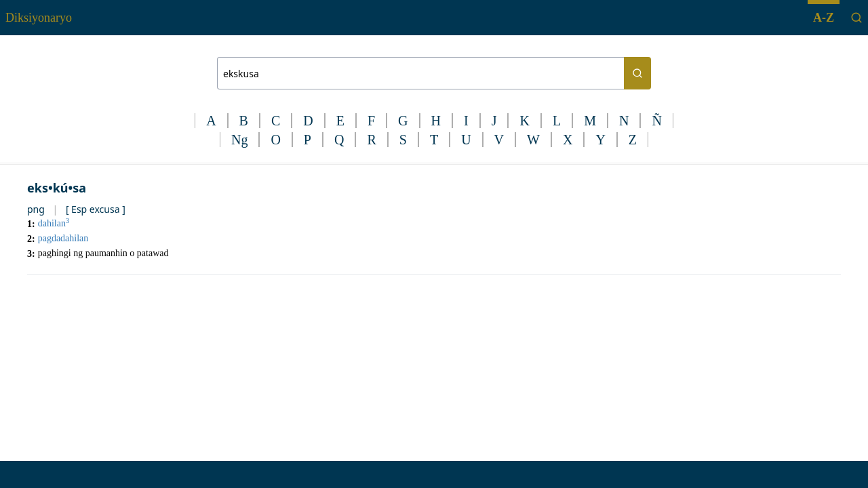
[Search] (856, 18)
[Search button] (637, 73)
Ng (239, 140)
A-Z (824, 18)
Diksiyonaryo (39, 18)
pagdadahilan (63, 238)
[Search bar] (420, 73)
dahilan (54, 223)
